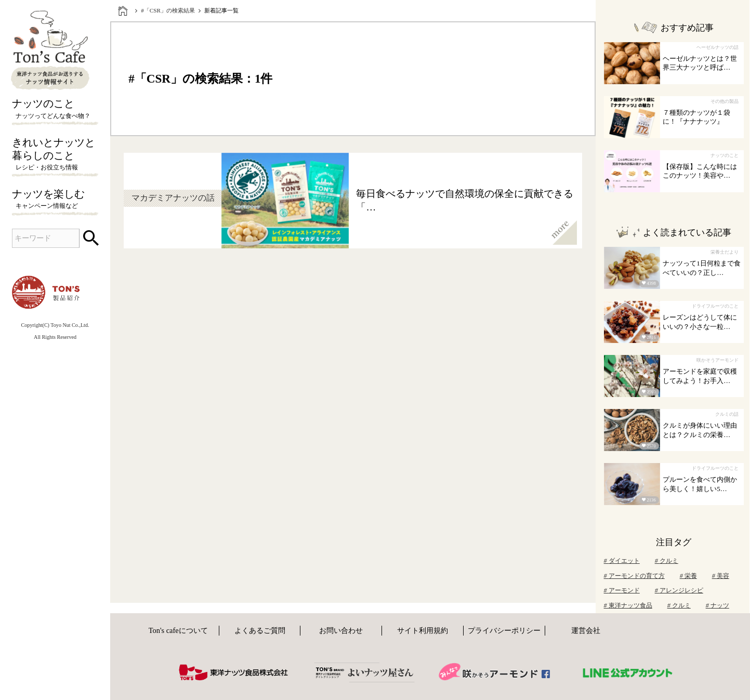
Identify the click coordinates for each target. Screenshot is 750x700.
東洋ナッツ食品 (628, 605)
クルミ (667, 561)
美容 (721, 576)
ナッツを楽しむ (55, 200)
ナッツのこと (55, 109)
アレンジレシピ (679, 590)
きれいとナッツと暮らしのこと (55, 155)
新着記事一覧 (221, 10)
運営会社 (586, 630)
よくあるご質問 (260, 630)
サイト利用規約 (423, 630)
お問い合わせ (341, 630)
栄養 (688, 576)
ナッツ (718, 605)
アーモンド (622, 590)
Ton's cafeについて (178, 630)
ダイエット (622, 561)
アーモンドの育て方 (634, 576)
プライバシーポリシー (504, 630)
